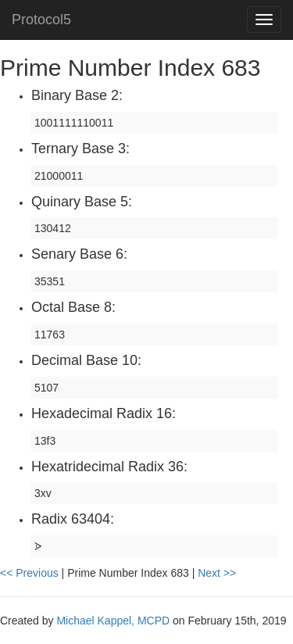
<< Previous (31, 573)
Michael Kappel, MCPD (113, 621)
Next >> (217, 573)
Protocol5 (41, 20)
